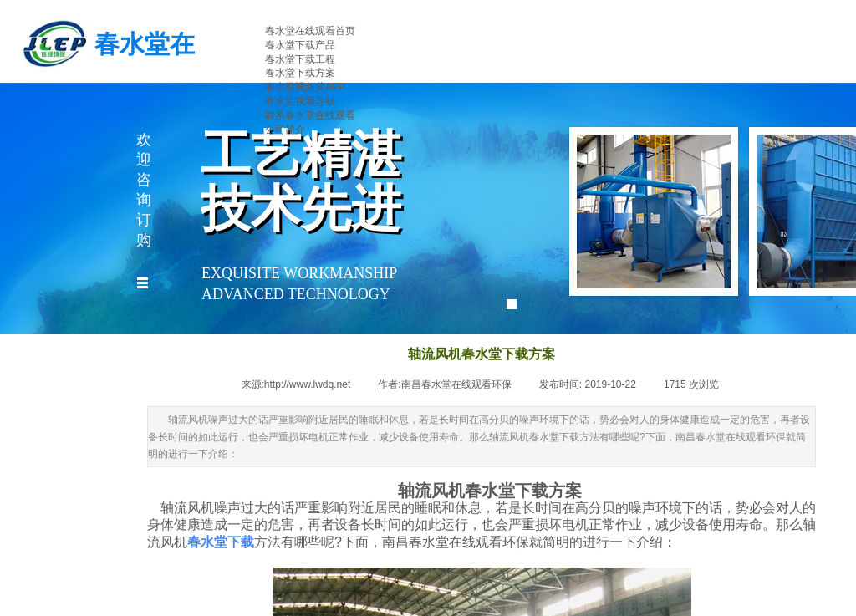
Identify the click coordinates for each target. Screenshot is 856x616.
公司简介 (285, 130)
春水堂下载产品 (300, 45)
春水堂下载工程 (300, 59)
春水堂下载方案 (300, 73)
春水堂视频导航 (300, 101)
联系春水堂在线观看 (310, 115)
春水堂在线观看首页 (310, 31)
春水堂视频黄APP (305, 87)
